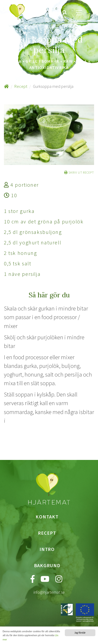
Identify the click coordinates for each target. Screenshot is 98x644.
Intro (47, 549)
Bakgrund (47, 565)
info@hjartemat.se (49, 592)
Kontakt (47, 517)
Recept (21, 86)
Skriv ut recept (79, 172)
